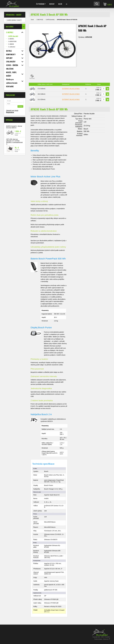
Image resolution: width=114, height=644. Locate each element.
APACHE (89, 37)
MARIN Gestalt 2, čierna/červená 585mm (14, 127)
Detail (16, 135)
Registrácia (10, 112)
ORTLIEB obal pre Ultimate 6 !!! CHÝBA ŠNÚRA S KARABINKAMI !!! (14, 142)
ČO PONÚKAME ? (41, 4)
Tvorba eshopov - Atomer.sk (102, 639)
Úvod (32, 20)
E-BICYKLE (40, 20)
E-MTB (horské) (50, 20)
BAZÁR (60, 4)
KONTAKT (52, 4)
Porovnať (32, 77)
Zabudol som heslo (12, 110)
